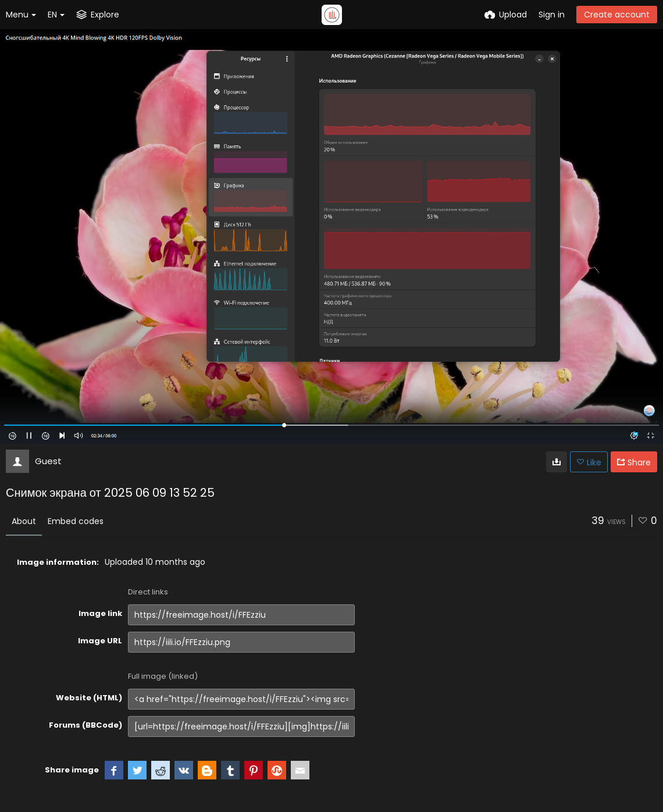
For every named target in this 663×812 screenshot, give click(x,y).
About (24, 521)
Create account (617, 15)
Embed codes (76, 521)
